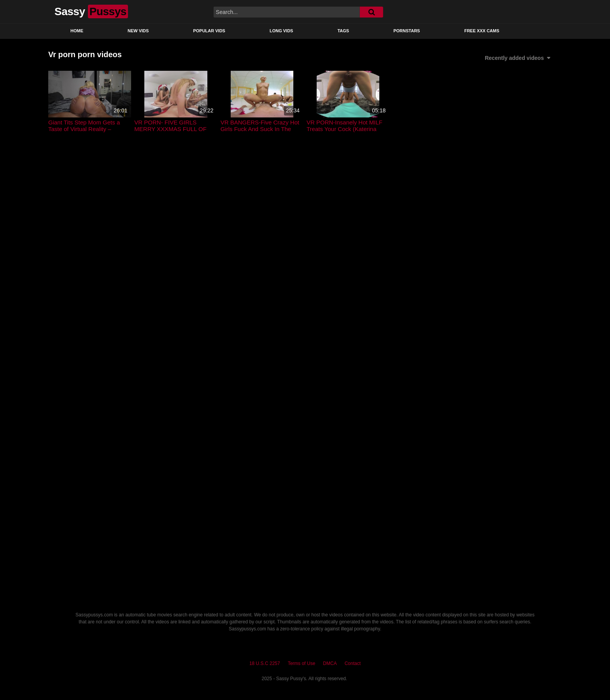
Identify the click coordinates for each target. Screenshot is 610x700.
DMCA (330, 663)
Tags (343, 31)
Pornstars (407, 31)
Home (77, 31)
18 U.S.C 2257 (265, 663)
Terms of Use (302, 663)
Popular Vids (209, 31)
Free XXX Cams (482, 31)
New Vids (138, 31)
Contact (353, 663)
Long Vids (281, 31)
